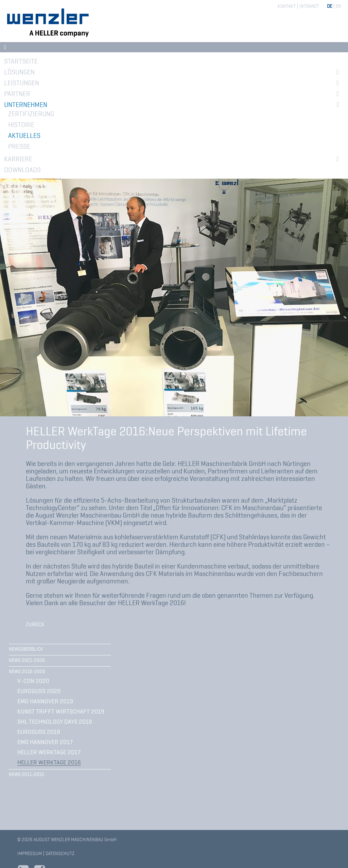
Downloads (22, 170)
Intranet (309, 6)
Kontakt (287, 6)
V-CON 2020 (33, 681)
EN (338, 6)
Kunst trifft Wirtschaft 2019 (61, 711)
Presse (19, 146)
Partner (17, 94)
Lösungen (19, 72)
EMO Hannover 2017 (45, 742)
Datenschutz (60, 853)
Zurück (35, 625)
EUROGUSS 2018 (39, 732)
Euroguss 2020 (39, 691)
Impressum (30, 853)
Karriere (18, 159)
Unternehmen (26, 105)
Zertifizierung (31, 114)
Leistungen (22, 83)
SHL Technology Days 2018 (55, 722)
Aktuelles (24, 135)
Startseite (21, 61)
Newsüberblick (26, 649)
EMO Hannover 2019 (45, 701)
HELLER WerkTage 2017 (49, 752)
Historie (21, 125)
